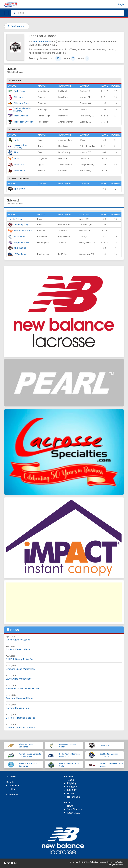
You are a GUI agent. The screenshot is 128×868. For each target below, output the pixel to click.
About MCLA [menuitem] (73, 813)
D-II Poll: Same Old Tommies (20, 728)
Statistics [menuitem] (72, 787)
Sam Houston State (23, 231)
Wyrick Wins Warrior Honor (19, 679)
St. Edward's (19, 237)
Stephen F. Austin (22, 243)
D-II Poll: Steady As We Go (19, 659)
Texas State (19, 171)
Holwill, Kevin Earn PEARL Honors (23, 689)
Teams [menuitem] (71, 780)
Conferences (16, 26)
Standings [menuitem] (14, 786)
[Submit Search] (14, 13)
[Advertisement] (64, 602)
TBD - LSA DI (20, 189)
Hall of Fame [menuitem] (73, 797)
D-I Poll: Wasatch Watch (18, 649)
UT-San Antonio (21, 254)
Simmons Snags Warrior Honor (21, 669)
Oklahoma (19, 97)
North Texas (19, 91)
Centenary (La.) (21, 225)
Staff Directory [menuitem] (74, 809)
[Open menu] (7, 13)
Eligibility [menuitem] (72, 783)
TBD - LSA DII (20, 248)
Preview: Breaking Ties (17, 708)
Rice (16, 152)
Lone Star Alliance (42, 42)
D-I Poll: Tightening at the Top (21, 718)
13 (58, 58)
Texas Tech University (24, 122)
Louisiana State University (21, 146)
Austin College (16, 219)
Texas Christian (21, 116)
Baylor (17, 140)
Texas (17, 158)
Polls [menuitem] (12, 789)
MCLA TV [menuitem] (72, 790)
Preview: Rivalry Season (18, 640)
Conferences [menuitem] (13, 795)
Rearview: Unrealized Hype (19, 698)
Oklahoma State (21, 103)
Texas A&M (19, 165)
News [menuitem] (70, 806)
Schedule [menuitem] (11, 777)
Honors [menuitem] (71, 794)
